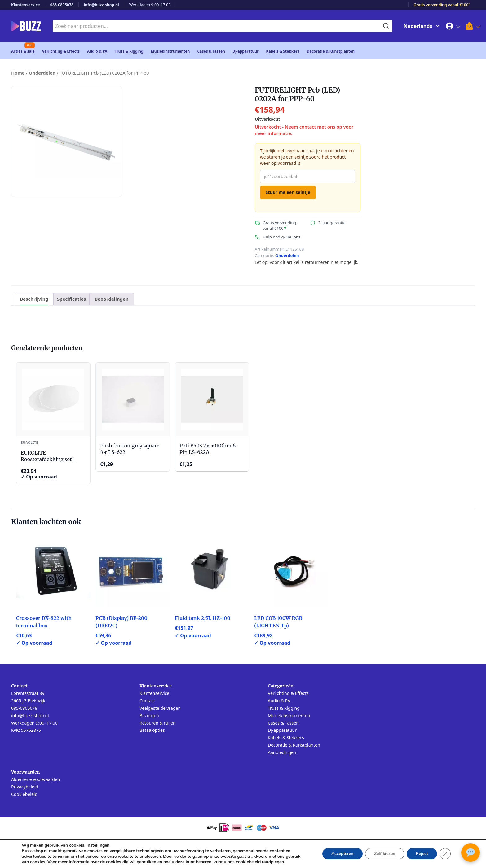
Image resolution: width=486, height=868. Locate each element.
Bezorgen (149, 715)
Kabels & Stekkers (283, 51)
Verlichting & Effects (61, 51)
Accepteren (341, 854)
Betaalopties (152, 730)
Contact (147, 701)
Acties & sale (23, 51)
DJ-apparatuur (246, 51)
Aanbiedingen (282, 752)
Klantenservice (26, 5)
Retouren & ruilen (158, 723)
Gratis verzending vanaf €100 (442, 5)
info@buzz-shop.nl (101, 5)
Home (18, 73)
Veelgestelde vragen (160, 708)
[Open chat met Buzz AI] (471, 853)
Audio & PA (97, 51)
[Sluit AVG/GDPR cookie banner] (445, 854)
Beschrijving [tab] (34, 299)
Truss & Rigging (129, 51)
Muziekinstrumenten (170, 51)
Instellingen (98, 845)
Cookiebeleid (24, 794)
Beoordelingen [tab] (111, 299)
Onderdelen (42, 73)
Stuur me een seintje (288, 192)
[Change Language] (420, 26)
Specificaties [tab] (71, 299)
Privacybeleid (25, 787)
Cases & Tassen (211, 51)
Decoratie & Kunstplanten (331, 51)
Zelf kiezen (384, 854)
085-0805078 (62, 5)
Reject (422, 854)
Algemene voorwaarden (35, 779)
